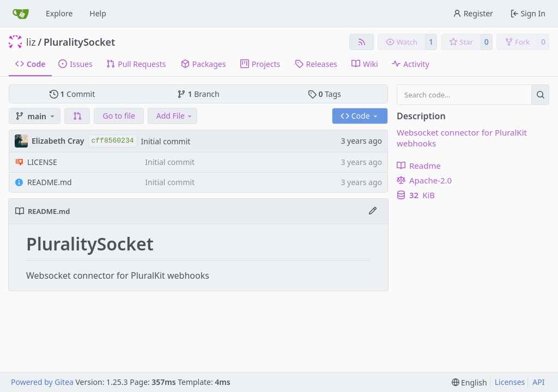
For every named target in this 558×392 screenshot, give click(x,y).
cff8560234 (113, 141)
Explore (59, 13)
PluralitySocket (79, 42)
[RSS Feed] (362, 42)
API (538, 382)
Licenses (510, 382)
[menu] (469, 382)
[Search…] (540, 95)
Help (98, 13)
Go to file (119, 116)
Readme (419, 166)
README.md (50, 182)
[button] (77, 116)
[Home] (21, 14)
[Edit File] (373, 211)
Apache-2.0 (424, 180)
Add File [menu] (175, 116)
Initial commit (166, 141)
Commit (72, 94)
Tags (325, 94)
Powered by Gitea (42, 382)
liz (31, 42)
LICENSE (42, 162)
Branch (198, 94)
